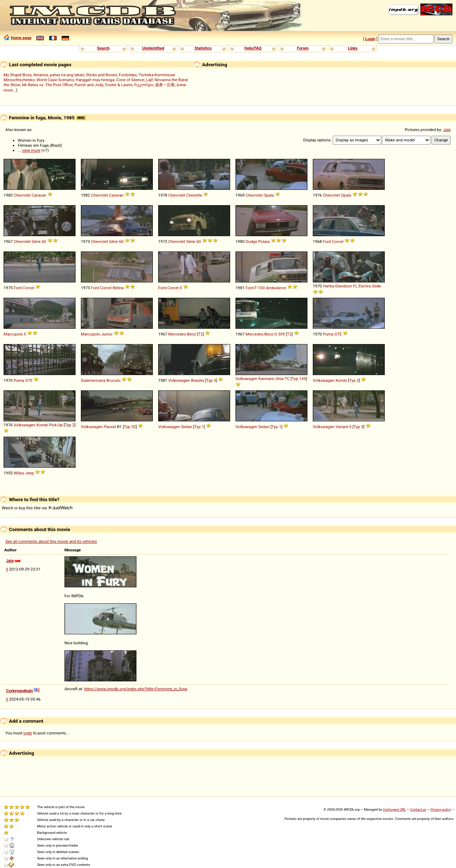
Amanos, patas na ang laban (59, 75)
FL (355, 286)
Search (103, 48)
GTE (338, 334)
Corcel (338, 241)
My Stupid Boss (17, 75)
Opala (269, 195)
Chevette (194, 195)
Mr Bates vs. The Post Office (47, 85)
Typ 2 (354, 380)
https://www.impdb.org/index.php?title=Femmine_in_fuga (136, 689)
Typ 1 (199, 427)
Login (370, 39)
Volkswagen (179, 380)
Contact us (418, 809)
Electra (365, 286)
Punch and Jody (89, 85)
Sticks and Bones (101, 75)
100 (261, 288)
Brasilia (198, 380)
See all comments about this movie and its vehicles (51, 541)
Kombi (341, 380)
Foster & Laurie (119, 85)
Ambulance (276, 288)
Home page (21, 38)
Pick (53, 425)
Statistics (203, 48)
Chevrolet (22, 195)
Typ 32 (130, 427)
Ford (327, 241)
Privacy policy (441, 809)
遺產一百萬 (165, 85)
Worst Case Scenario (55, 80)
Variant (342, 427)
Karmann (266, 379)
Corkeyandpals (20, 691)
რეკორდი (144, 85)
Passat (110, 427)
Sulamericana (93, 380)
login (28, 733)
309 (282, 334)
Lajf (149, 80)
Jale (447, 130)
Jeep (30, 473)
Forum (303, 48)
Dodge (251, 241)
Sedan (187, 427)
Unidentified (153, 48)
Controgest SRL (394, 809)
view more (31, 150)
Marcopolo (13, 334)
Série (36, 241)
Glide (377, 286)
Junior (107, 334)
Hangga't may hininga (95, 80)
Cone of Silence (130, 80)
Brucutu (113, 380)
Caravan (39, 195)
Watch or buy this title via (37, 508)
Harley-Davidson (337, 286)
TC (287, 379)
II (181, 288)
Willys (19, 473)
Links (353, 48)
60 (44, 241)
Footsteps (128, 75)
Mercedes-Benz (182, 334)
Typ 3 (211, 380)
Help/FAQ (253, 48)
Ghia (279, 379)
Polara (264, 241)
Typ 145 (299, 379)
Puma (328, 334)
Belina (118, 288)
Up (60, 425)
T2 (200, 334)
